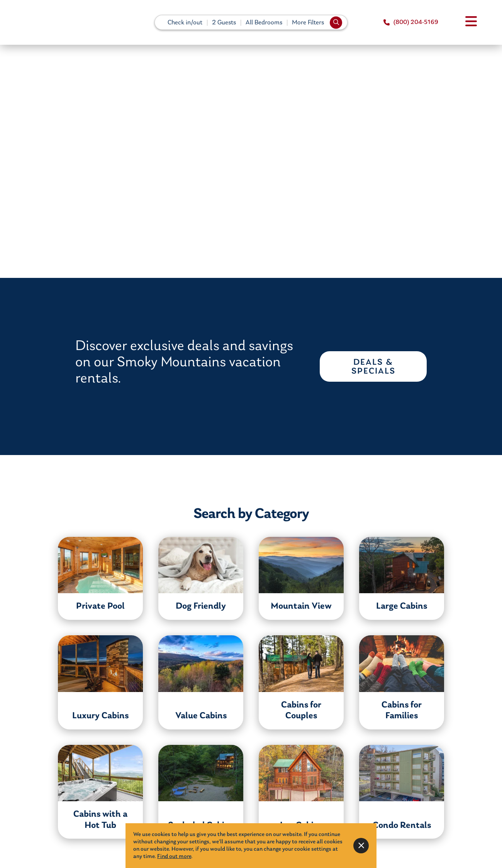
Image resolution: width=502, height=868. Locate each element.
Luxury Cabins (100, 716)
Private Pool (100, 606)
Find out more (174, 857)
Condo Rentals (402, 826)
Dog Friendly (201, 606)
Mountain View (301, 606)
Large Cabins (402, 606)
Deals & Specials (373, 367)
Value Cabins (201, 716)
